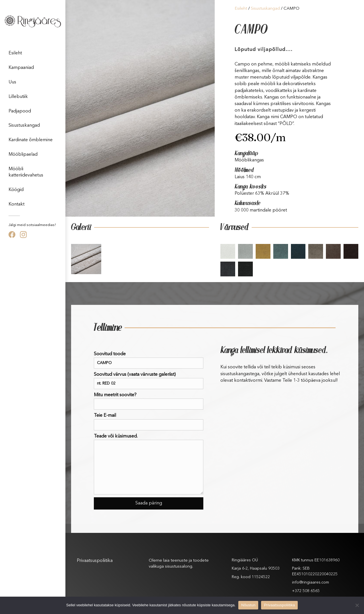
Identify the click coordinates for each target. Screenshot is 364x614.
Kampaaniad (21, 68)
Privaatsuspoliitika (95, 561)
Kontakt (16, 204)
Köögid (16, 190)
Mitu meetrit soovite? (149, 401)
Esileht (15, 53)
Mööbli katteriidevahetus (26, 172)
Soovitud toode (149, 360)
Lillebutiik (18, 97)
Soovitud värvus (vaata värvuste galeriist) (149, 381)
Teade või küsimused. (149, 464)
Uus (12, 82)
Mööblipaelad (23, 155)
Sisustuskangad (24, 126)
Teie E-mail (149, 422)
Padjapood (20, 111)
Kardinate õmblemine (31, 140)
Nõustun (248, 605)
